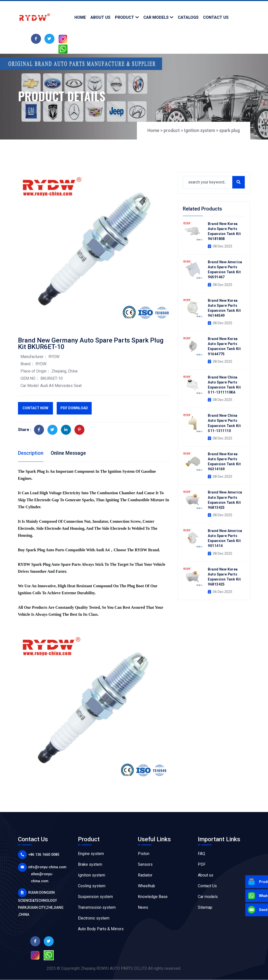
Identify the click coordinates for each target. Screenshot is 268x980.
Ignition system (199, 131)
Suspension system (95, 897)
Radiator (145, 875)
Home (80, 17)
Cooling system (92, 886)
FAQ (201, 854)
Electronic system (94, 918)
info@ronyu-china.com (47, 867)
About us (206, 875)
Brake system (90, 865)
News (143, 908)
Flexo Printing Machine (218, 918)
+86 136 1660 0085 (43, 855)
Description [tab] (31, 453)
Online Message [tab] (69, 453)
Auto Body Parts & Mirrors (101, 929)
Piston (144, 854)
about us (100, 17)
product (125, 17)
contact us (216, 17)
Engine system (91, 854)
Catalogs (188, 17)
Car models (156, 17)
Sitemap (205, 908)
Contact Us (207, 886)
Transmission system (97, 908)
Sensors (145, 865)
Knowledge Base (153, 897)
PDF (202, 865)
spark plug (229, 131)
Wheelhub (146, 886)
